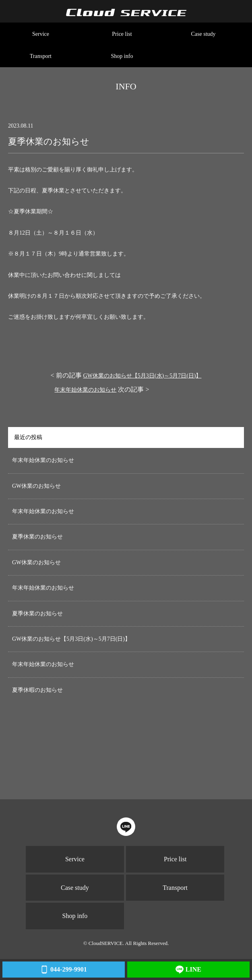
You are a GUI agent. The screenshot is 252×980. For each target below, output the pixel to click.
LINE (188, 970)
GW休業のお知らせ (36, 486)
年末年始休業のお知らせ (85, 390)
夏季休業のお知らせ (37, 537)
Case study (203, 34)
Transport (41, 56)
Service (41, 34)
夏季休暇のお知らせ (37, 690)
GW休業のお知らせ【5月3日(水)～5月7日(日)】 (143, 376)
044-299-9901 (63, 970)
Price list (122, 34)
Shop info (122, 56)
